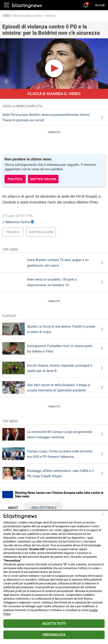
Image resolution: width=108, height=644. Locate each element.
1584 (66, 530)
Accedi (100, 5)
